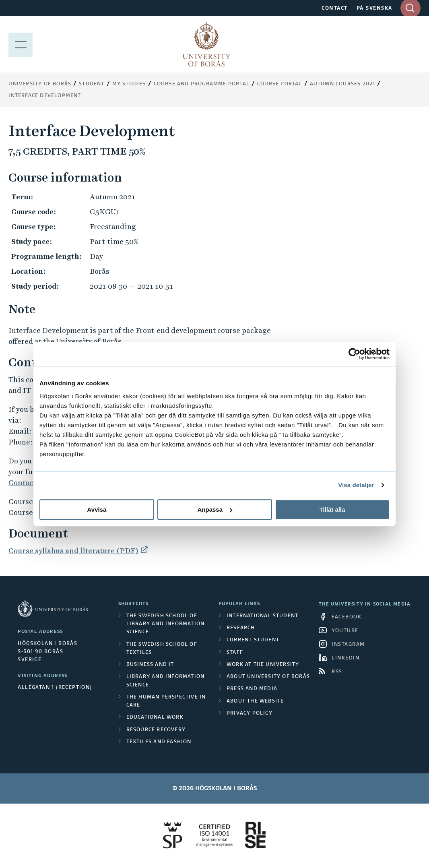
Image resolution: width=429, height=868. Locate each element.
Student (92, 84)
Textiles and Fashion (159, 742)
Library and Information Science (166, 681)
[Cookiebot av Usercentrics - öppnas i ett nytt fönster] (354, 354)
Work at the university (263, 665)
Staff (235, 653)
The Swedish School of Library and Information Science (166, 624)
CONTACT (335, 8)
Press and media (252, 689)
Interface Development (45, 96)
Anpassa (215, 509)
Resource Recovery (156, 730)
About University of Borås (268, 677)
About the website (255, 701)
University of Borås (40, 84)
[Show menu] (21, 44)
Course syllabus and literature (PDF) (73, 551)
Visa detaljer (356, 485)
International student (262, 616)
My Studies (129, 84)
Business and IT (150, 665)
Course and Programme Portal (202, 84)
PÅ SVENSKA (374, 8)
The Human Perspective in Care (166, 701)
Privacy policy (250, 713)
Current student (253, 640)
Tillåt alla (332, 509)
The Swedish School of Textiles (162, 649)
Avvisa (97, 509)
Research (241, 628)
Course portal (280, 84)
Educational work (155, 717)
